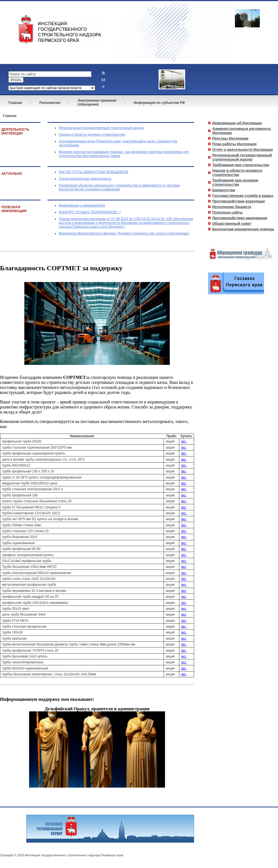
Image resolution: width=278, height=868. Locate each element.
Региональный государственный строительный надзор (101, 128)
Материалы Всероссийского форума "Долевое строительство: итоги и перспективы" (124, 233)
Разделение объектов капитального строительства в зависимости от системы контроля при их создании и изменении (119, 187)
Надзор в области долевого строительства (92, 135)
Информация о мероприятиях (82, 205)
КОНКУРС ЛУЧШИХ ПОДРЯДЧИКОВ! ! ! (90, 212)
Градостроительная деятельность (85, 179)
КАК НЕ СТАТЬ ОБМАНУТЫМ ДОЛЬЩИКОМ (93, 172)
